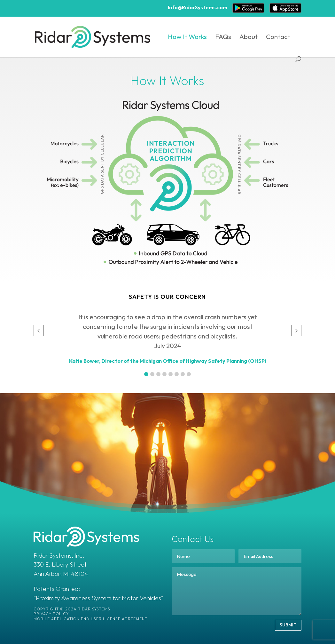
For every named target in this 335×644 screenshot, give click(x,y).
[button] (146, 374)
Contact (278, 37)
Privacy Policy (51, 614)
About (249, 37)
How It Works (187, 37)
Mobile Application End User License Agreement (90, 619)
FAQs (223, 37)
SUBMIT (288, 625)
